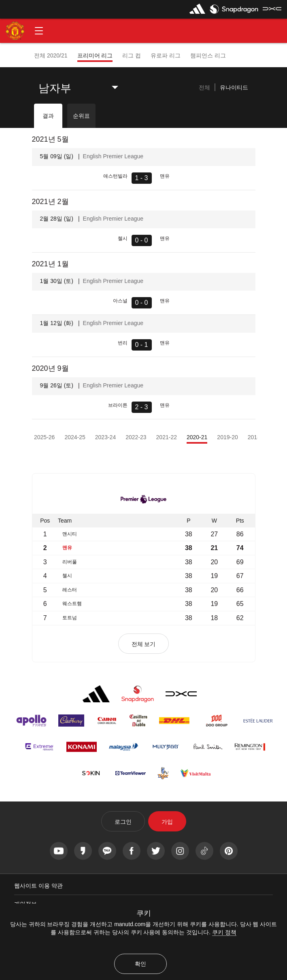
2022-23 (136, 437)
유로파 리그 (166, 55)
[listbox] (85, 88)
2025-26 (44, 437)
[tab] (204, 88)
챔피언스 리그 (208, 55)
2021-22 (167, 437)
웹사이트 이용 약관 (38, 886)
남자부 (55, 88)
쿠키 (144, 913)
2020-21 (197, 437)
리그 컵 (132, 55)
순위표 (81, 116)
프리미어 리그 (95, 55)
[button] (39, 31)
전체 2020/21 (51, 55)
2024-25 (75, 437)
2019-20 (227, 437)
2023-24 (105, 437)
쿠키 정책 (224, 932)
